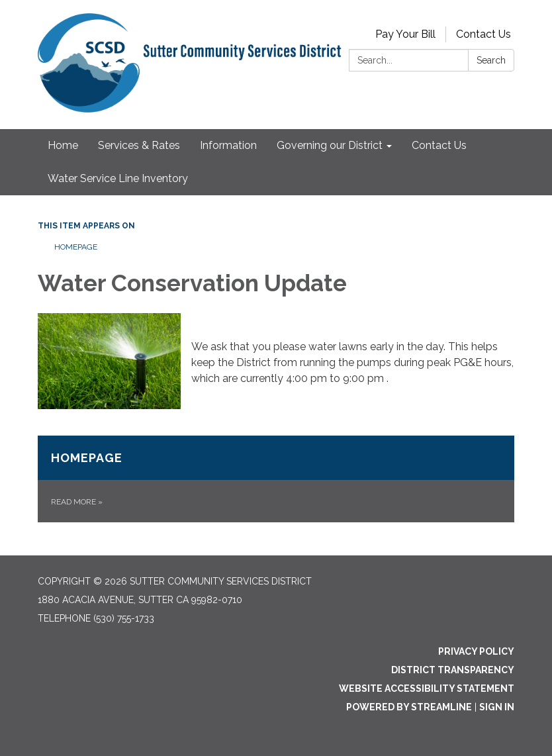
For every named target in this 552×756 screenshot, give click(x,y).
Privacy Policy (476, 651)
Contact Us (483, 34)
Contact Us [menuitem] (439, 145)
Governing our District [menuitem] (330, 145)
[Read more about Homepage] (276, 479)
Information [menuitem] (228, 145)
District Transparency (453, 670)
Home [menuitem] (63, 145)
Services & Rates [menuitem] (139, 145)
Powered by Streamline (409, 707)
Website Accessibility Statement (427, 688)
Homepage (76, 247)
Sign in (497, 707)
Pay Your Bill (405, 34)
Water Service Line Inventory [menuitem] (118, 178)
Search (491, 60)
